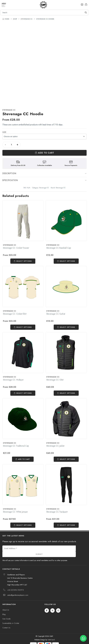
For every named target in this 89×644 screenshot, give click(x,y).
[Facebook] (47, 610)
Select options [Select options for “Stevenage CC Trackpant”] (67, 525)
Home (7, 19)
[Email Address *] (39, 548)
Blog (4, 614)
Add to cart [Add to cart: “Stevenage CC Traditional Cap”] (24, 459)
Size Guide (6, 619)
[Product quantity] (11, 145)
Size (4, 132)
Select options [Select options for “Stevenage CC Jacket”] (67, 459)
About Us (6, 610)
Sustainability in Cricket (11, 623)
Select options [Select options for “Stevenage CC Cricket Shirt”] (24, 327)
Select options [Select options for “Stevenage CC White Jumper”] (24, 525)
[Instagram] (58, 610)
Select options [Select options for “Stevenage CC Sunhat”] (67, 327)
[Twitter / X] (52, 610)
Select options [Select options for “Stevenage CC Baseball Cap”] (67, 261)
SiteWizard (51, 640)
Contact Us (6, 628)
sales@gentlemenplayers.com (18, 595)
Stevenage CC (27, 19)
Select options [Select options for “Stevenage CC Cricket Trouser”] (24, 261)
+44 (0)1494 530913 (15, 590)
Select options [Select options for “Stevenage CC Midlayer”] (24, 393)
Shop (15, 19)
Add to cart (46, 153)
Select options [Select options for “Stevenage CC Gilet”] (67, 393)
